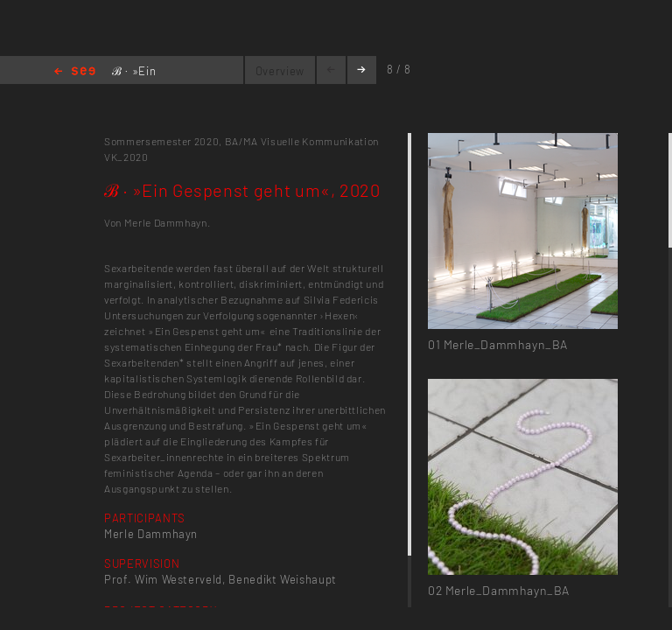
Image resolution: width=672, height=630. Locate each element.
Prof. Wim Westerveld (163, 579)
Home (75, 72)
